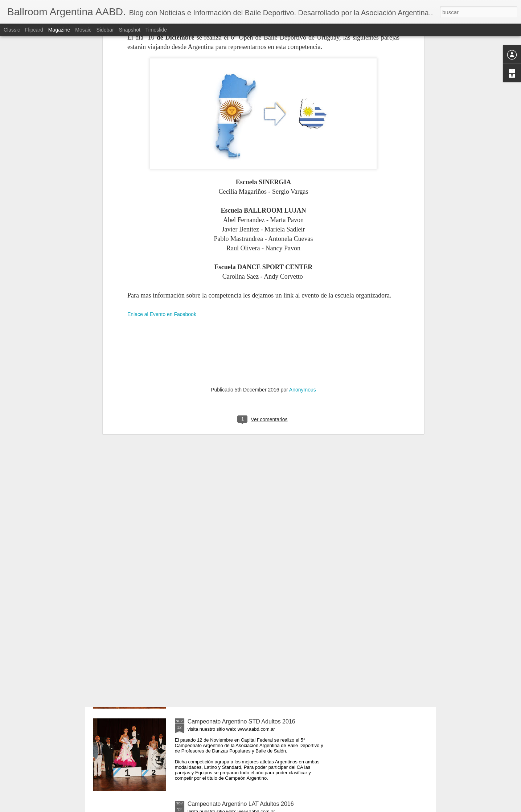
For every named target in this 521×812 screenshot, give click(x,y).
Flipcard (34, 30)
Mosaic (83, 30)
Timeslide (156, 30)
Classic (12, 30)
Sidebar (105, 30)
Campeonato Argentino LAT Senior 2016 (240, 639)
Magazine (59, 30)
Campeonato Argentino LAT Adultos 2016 (241, 804)
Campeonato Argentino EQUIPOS (231, 557)
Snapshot (130, 30)
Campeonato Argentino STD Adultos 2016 (241, 721)
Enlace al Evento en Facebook (162, 194)
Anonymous (303, 270)
